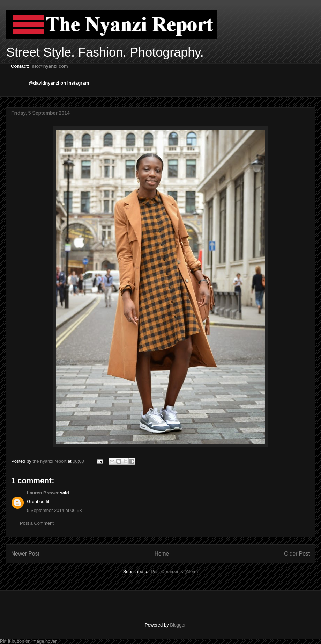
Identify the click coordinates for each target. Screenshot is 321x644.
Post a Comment (37, 523)
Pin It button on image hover (28, 641)
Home (162, 554)
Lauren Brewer (43, 493)
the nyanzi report (50, 461)
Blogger (178, 625)
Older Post (297, 554)
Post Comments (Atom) (174, 571)
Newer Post (25, 554)
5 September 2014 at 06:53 (54, 510)
